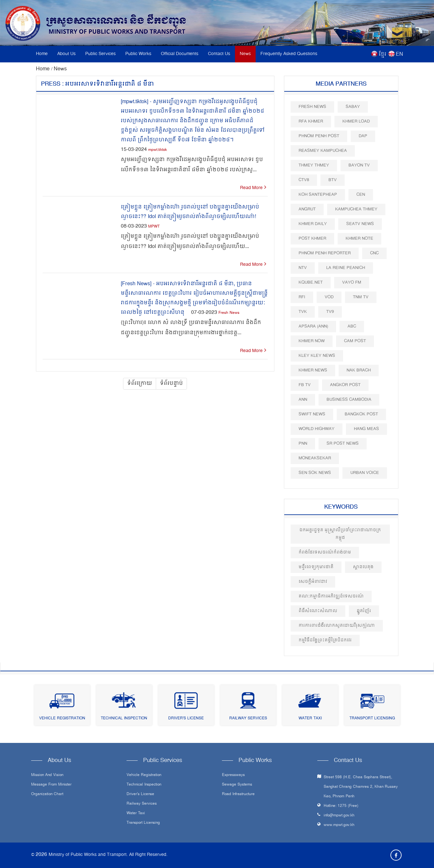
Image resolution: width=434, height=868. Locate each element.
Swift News (312, 414)
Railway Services (248, 719)
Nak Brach (359, 370)
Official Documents (180, 54)
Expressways (233, 775)
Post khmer (312, 239)
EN (400, 54)
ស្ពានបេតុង (363, 567)
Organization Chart (47, 794)
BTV (333, 180)
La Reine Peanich (346, 268)
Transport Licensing (372, 719)
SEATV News (360, 224)
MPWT (154, 227)
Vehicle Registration (62, 719)
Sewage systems (237, 785)
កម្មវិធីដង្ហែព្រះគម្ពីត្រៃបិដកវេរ (325, 640)
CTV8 (304, 180)
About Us (66, 54)
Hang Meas (366, 429)
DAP (363, 136)
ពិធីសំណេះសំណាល (318, 611)
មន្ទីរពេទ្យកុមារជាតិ (316, 567)
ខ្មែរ (382, 54)
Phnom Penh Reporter (325, 253)
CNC (374, 253)
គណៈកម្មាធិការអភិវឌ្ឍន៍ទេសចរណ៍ (331, 596)
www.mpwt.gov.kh (339, 825)
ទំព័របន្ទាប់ (171, 384)
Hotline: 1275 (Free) (341, 806)
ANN (303, 400)
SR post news (343, 444)
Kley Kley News (317, 356)
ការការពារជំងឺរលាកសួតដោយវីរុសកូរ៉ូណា (337, 626)
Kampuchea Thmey (356, 209)
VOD (329, 297)
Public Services (100, 54)
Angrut (307, 209)
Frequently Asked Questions (289, 54)
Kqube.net (311, 282)
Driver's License (186, 719)
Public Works (138, 54)
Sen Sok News (315, 473)
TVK (303, 312)
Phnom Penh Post (319, 136)
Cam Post (355, 341)
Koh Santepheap (318, 195)
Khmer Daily (313, 224)
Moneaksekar (315, 458)
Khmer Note (359, 239)
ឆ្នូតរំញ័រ (364, 611)
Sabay (353, 107)
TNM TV (361, 297)
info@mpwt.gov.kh (339, 816)
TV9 (330, 312)
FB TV (305, 385)
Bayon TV (359, 165)
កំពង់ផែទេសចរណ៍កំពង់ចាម (325, 552)
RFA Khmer (311, 121)
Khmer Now (312, 341)
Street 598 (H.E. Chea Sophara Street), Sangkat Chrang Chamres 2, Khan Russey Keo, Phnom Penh (361, 787)
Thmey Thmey (314, 165)
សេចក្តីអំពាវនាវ (313, 582)
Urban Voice (365, 473)
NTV (303, 268)
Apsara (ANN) (313, 326)
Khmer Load (356, 121)
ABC (352, 326)
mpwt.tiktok (158, 150)
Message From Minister (51, 785)
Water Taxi (310, 719)
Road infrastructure (238, 794)
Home (42, 54)
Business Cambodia (349, 400)
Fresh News (229, 313)
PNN (303, 444)
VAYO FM (352, 282)
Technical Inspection (124, 719)
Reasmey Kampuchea (323, 151)
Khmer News (313, 370)
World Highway (317, 429)
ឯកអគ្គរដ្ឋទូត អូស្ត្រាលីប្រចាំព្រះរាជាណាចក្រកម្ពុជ (340, 534)
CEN (361, 195)
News (245, 54)
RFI (302, 297)
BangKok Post (361, 414)
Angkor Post (345, 385)
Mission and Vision (47, 775)
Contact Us (219, 54)
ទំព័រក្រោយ (140, 384)
